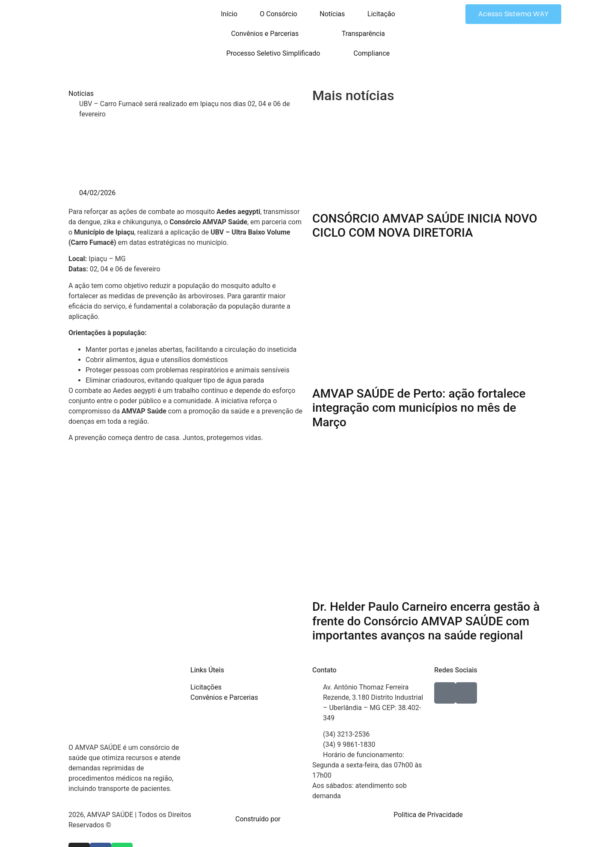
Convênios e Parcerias (265, 34)
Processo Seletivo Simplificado (273, 53)
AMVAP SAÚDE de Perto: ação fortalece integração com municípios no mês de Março (419, 408)
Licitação (381, 14)
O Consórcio (278, 14)
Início (229, 14)
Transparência (363, 34)
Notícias (332, 14)
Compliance (372, 53)
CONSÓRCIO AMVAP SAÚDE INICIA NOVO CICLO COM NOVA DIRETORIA (425, 226)
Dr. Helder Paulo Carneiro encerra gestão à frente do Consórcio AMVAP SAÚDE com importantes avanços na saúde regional (426, 621)
